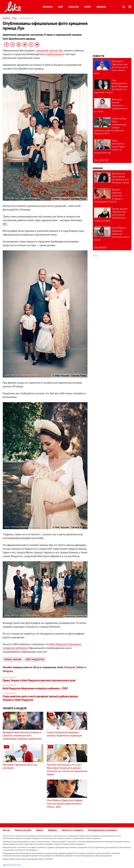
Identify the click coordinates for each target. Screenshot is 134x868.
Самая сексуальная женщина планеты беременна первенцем (64, 734)
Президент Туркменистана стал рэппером (20, 766)
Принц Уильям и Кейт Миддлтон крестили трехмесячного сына (39, 680)
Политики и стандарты (72, 830)
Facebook (70, 667)
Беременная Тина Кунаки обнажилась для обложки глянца (120, 178)
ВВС (5, 224)
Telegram (8, 671)
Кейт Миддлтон (35, 659)
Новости (99, 56)
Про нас (6, 830)
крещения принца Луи (50, 50)
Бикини (101, 7)
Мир (60, 7)
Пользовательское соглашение (102, 830)
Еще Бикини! (100, 247)
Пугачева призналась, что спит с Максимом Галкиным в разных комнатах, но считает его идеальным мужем (67, 769)
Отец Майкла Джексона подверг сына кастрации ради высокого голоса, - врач (65, 803)
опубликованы (54, 54)
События (73, 7)
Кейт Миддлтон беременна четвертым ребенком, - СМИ (35, 688)
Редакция (52, 830)
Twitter (80, 667)
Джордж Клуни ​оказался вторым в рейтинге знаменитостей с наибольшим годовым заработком (22, 735)
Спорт (88, 7)
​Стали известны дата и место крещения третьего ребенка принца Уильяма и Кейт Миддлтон (40, 698)
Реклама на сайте (23, 830)
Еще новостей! (101, 160)
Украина (48, 7)
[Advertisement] (25, 798)
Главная (6, 18)
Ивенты (40, 830)
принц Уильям (13, 659)
